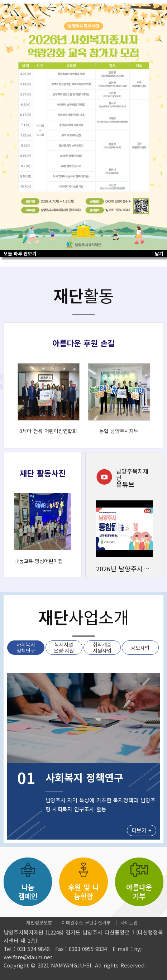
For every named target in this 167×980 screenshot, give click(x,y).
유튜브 (134, 477)
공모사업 (140, 648)
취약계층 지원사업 (102, 647)
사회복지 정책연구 (26, 647)
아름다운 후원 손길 (84, 343)
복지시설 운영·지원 (64, 647)
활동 (83, 295)
